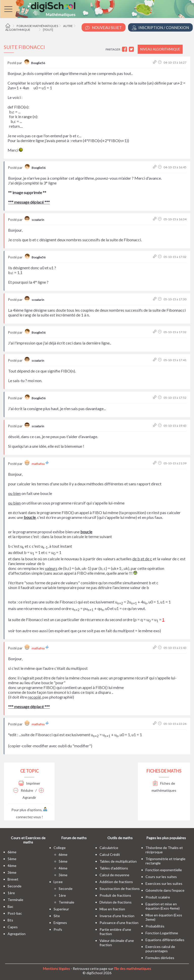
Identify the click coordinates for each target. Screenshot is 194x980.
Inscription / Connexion (160, 28)
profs (58, 929)
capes (13, 927)
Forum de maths (74, 838)
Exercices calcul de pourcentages (160, 949)
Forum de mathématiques (37, 26)
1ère (11, 893)
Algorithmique (18, 30)
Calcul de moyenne (114, 875)
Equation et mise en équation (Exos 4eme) (163, 906)
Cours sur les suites (161, 877)
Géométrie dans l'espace (165, 890)
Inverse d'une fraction (117, 916)
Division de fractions (116, 902)
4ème (12, 866)
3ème (12, 872)
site (57, 916)
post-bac (15, 913)
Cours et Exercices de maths (28, 840)
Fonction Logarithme (162, 933)
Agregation (17, 934)
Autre (68, 26)
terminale (15, 900)
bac (10, 906)
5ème (12, 859)
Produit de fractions (115, 895)
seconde (15, 886)
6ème (12, 852)
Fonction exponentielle (164, 870)
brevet (13, 879)
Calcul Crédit (110, 854)
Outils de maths (120, 838)
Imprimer (29, 783)
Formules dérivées (160, 958)
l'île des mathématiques (132, 969)
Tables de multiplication (118, 861)
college (60, 848)
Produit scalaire (158, 897)
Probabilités (155, 926)
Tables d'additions (114, 868)
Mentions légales (56, 969)
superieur (61, 909)
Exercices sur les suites (164, 883)
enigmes (60, 923)
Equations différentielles (165, 940)
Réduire (23, 790)
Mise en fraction (112, 909)
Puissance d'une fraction (119, 923)
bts (10, 920)
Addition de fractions (116, 882)
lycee (58, 882)
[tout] (48, 30)
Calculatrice (109, 848)
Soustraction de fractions (120, 889)
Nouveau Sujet (104, 28)
